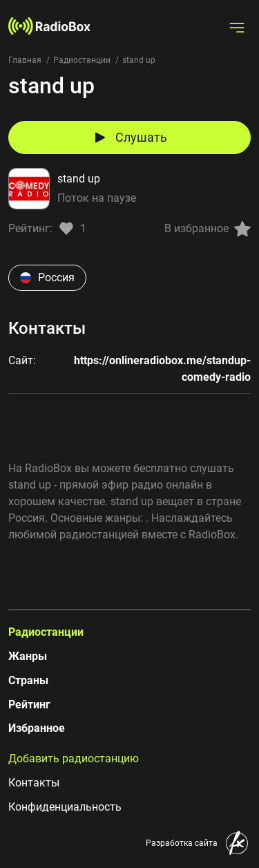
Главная (25, 60)
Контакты (34, 783)
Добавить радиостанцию (74, 758)
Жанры (28, 656)
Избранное (37, 728)
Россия (47, 277)
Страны (28, 680)
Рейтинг (29, 705)
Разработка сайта (182, 843)
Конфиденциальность (65, 807)
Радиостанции (82, 60)
